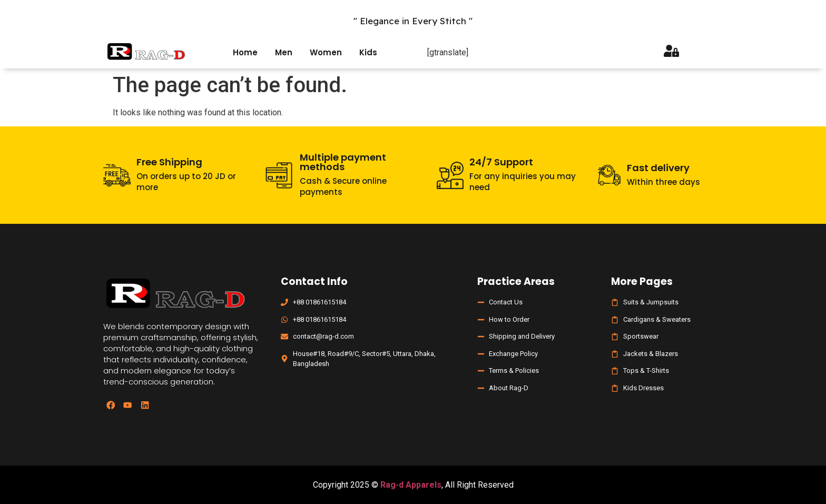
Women (326, 52)
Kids (368, 52)
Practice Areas (516, 281)
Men (284, 52)
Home (245, 52)
